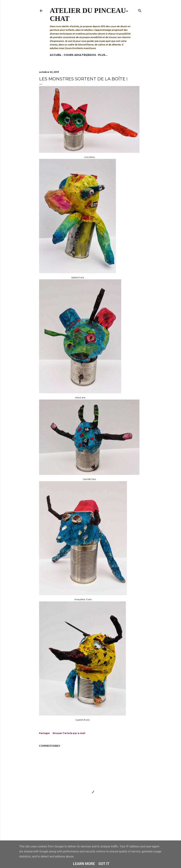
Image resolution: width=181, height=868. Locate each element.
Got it (104, 864)
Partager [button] (45, 733)
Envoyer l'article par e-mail (69, 733)
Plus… (103, 55)
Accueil (56, 55)
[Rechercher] (140, 10)
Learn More (84, 864)
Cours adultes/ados (80, 55)
